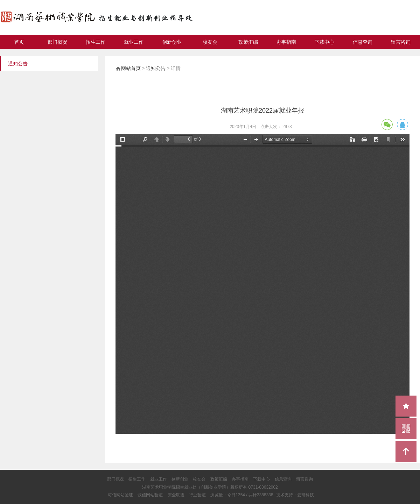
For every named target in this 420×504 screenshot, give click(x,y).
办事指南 (286, 42)
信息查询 (363, 42)
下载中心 (324, 42)
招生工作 (96, 42)
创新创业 (172, 42)
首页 (19, 42)
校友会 (210, 42)
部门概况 (57, 42)
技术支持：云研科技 (295, 495)
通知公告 (156, 68)
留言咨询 (401, 42)
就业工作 (134, 42)
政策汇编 (248, 42)
